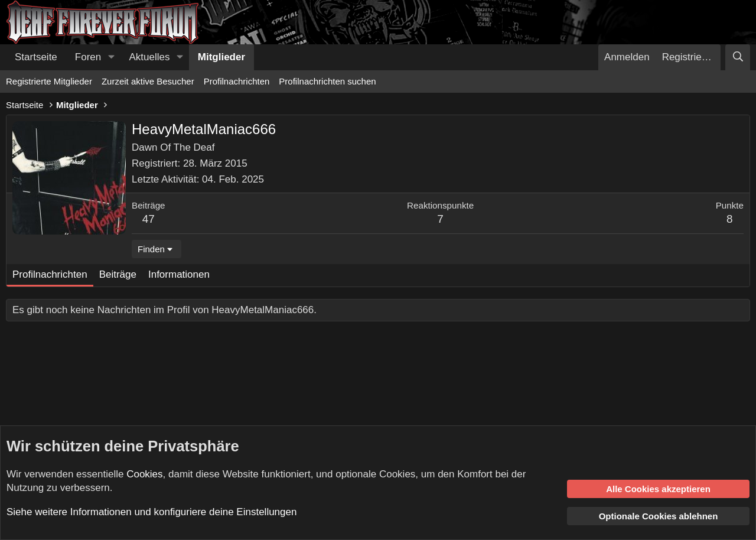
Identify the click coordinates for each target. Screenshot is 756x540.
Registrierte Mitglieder (49, 81)
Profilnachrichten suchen (327, 81)
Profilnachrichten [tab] (50, 274)
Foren (88, 57)
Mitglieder (221, 57)
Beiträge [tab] (118, 274)
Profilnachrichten (237, 81)
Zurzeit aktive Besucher (148, 81)
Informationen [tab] (179, 274)
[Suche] (738, 57)
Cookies (144, 474)
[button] (111, 57)
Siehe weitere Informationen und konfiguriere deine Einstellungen (151, 512)
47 (149, 219)
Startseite (36, 57)
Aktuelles (150, 57)
